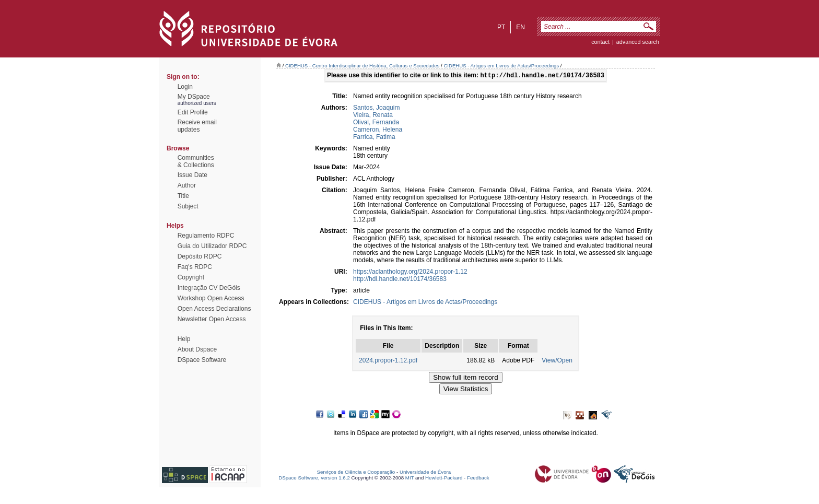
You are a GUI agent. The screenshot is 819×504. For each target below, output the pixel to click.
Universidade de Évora (425, 473)
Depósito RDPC (200, 256)
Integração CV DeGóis (209, 288)
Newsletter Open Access (212, 319)
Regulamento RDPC (206, 236)
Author (187, 185)
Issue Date (192, 175)
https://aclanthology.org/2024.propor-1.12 (410, 273)
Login (185, 87)
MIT (410, 479)
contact (600, 42)
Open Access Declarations (214, 309)
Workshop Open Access (211, 298)
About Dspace (197, 349)
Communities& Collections (196, 161)
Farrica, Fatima (374, 138)
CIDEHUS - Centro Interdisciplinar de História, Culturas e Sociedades (362, 66)
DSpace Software (202, 360)
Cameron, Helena (378, 131)
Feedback (478, 479)
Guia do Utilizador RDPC (212, 246)
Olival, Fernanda (376, 123)
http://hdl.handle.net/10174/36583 (400, 280)
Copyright (191, 277)
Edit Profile (193, 112)
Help (184, 339)
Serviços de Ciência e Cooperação (356, 473)
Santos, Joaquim (376, 109)
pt (501, 27)
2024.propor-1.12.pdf (388, 361)
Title (183, 196)
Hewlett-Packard (444, 479)
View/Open (557, 361)
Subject (188, 206)
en (520, 27)
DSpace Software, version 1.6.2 (314, 479)
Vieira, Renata (373, 116)
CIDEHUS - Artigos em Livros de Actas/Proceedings (501, 66)
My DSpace (194, 97)
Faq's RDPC (195, 267)
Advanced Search (638, 42)
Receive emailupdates (197, 126)
